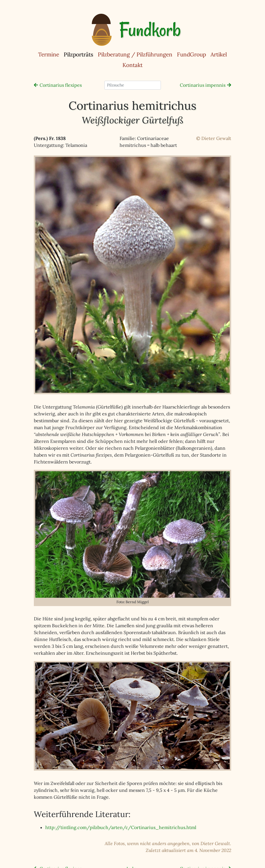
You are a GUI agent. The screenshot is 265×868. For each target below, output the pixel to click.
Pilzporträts (80, 54)
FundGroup (191, 54)
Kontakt (132, 65)
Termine (49, 54)
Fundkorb (150, 30)
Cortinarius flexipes (61, 85)
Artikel (219, 54)
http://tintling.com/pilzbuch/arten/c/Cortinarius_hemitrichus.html (121, 827)
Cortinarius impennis (203, 85)
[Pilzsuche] (133, 85)
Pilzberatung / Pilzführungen (135, 54)
